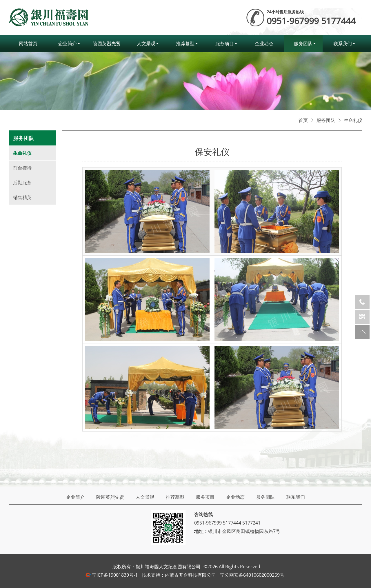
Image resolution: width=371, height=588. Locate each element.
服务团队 (303, 43)
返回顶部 (362, 332)
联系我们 (343, 43)
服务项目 (225, 43)
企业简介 (68, 43)
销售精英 (22, 197)
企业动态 (264, 43)
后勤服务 (22, 183)
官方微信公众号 (362, 317)
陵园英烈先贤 (107, 43)
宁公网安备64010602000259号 (252, 575)
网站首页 (28, 43)
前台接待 (22, 168)
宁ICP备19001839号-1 (115, 575)
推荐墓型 (185, 43)
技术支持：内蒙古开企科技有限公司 (179, 575)
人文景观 (146, 43)
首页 (303, 120)
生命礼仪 (353, 120)
